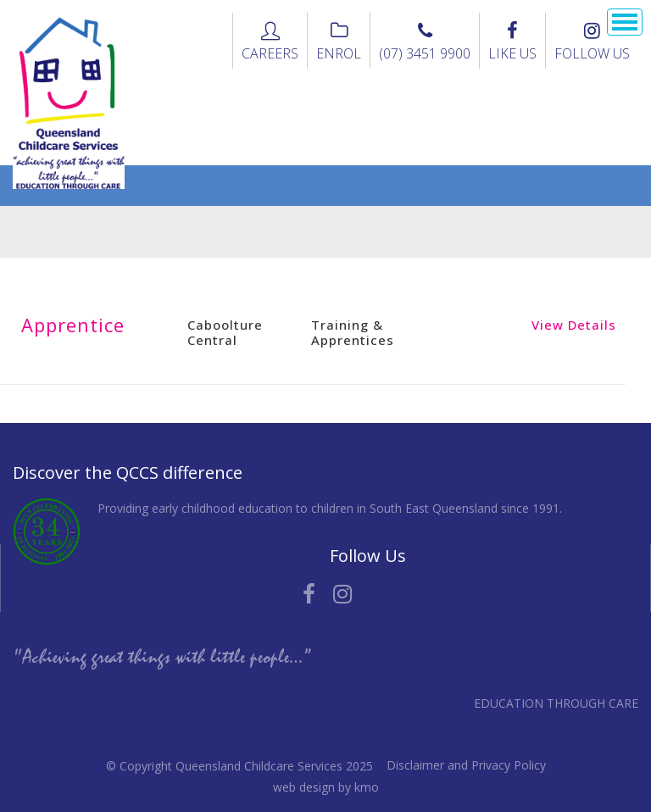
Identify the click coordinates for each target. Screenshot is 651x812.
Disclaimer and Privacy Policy (466, 765)
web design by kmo (326, 787)
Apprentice (73, 325)
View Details (574, 325)
